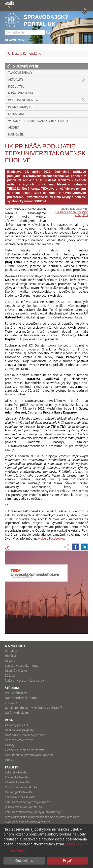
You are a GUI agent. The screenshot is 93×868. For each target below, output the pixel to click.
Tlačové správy (20, 73)
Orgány (10, 661)
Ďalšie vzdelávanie (18, 713)
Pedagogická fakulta (19, 792)
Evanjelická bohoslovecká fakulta (28, 822)
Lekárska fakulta (16, 772)
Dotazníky (16, 114)
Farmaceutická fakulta (20, 797)
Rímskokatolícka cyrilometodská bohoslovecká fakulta (42, 817)
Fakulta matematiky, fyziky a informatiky (33, 812)
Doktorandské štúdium (21, 698)
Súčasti (10, 676)
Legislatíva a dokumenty (22, 666)
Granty (10, 745)
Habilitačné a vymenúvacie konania (29, 755)
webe (42, 538)
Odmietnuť (24, 860)
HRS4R (10, 760)
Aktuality (16, 80)
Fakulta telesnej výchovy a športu (28, 802)
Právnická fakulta (17, 777)
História (10, 656)
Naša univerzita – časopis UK (25, 680)
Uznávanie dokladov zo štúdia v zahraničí (33, 708)
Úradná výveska (16, 671)
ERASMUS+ (13, 703)
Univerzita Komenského (25, 53)
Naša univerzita (21, 93)
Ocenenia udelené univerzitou (26, 750)
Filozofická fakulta (17, 782)
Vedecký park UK (17, 725)
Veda (9, 720)
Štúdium (12, 688)
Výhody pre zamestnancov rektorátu (38, 121)
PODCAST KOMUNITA (23, 100)
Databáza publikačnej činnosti (26, 735)
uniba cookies (77, 844)
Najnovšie (16, 134)
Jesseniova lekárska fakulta (23, 807)
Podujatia (16, 87)
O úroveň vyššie (26, 66)
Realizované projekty (19, 730)
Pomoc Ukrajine (21, 107)
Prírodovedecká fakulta (21, 787)
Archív (13, 127)
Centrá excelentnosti (19, 740)
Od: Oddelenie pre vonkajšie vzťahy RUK (72, 214)
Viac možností (15, 851)
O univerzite (15, 646)
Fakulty (12, 767)
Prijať (67, 860)
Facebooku (57, 538)
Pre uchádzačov (16, 693)
